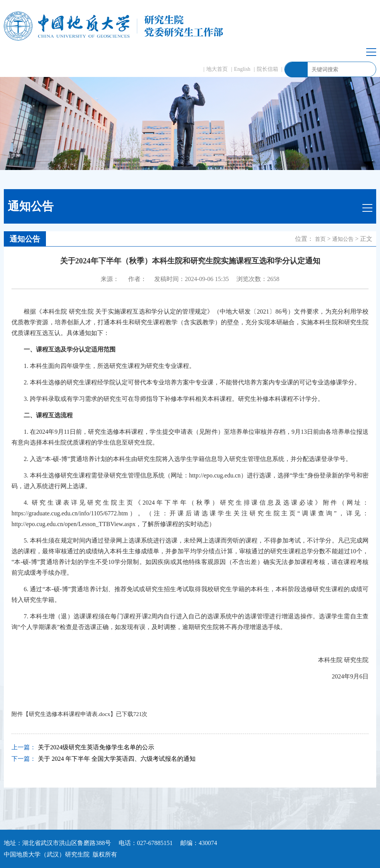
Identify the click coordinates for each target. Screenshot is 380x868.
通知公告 (343, 239)
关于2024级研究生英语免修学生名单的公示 (96, 747)
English (242, 69)
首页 (320, 239)
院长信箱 (267, 69)
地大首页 (217, 69)
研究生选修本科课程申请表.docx (69, 714)
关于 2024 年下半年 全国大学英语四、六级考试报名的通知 (117, 759)
